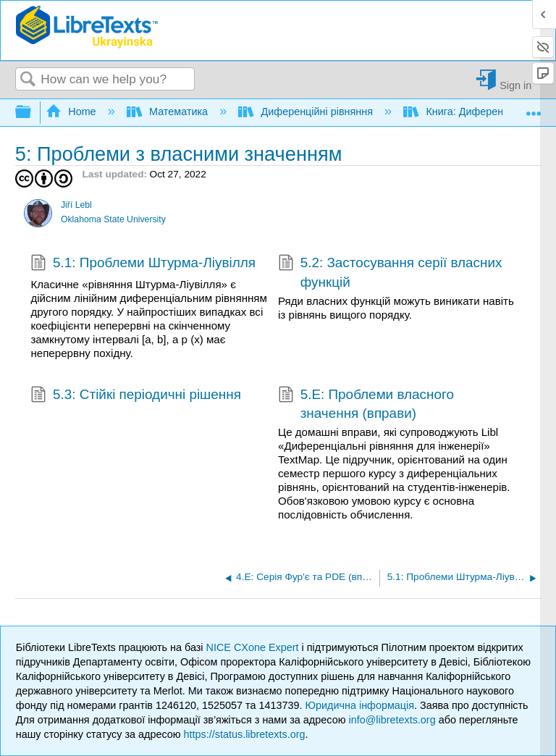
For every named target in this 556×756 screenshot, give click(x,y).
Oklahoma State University (113, 219)
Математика (169, 112)
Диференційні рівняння (307, 112)
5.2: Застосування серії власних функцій (390, 273)
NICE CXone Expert (254, 647)
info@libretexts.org (392, 720)
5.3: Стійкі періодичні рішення (135, 396)
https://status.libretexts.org (245, 734)
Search (28, 80)
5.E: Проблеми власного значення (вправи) (366, 404)
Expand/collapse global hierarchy (33, 113)
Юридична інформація (359, 705)
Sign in (515, 85)
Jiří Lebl (76, 205)
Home (72, 112)
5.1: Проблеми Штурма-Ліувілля (143, 264)
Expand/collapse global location (534, 108)
